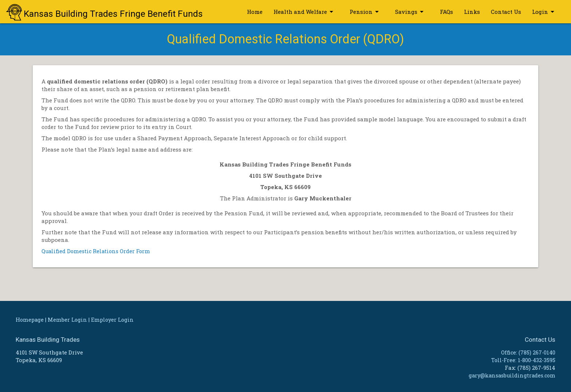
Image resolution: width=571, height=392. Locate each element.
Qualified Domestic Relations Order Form (97, 251)
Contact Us (506, 12)
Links (472, 12)
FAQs (446, 12)
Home (255, 12)
